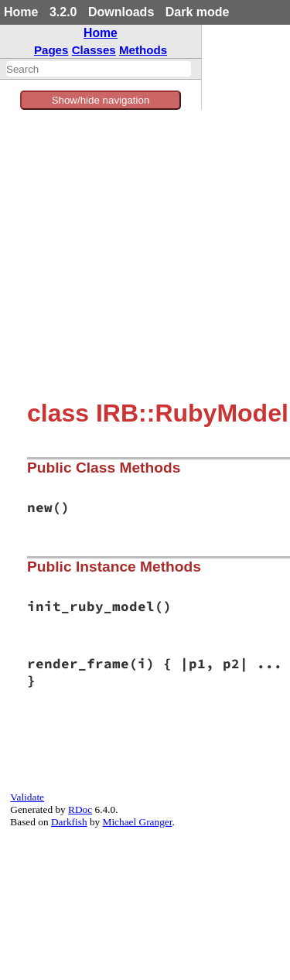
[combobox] (99, 69)
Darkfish (69, 822)
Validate (27, 797)
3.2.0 (63, 12)
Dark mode (198, 12)
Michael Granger (138, 822)
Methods (143, 50)
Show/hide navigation (101, 100)
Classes (94, 50)
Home (21, 12)
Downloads (121, 12)
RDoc (80, 809)
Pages (51, 50)
